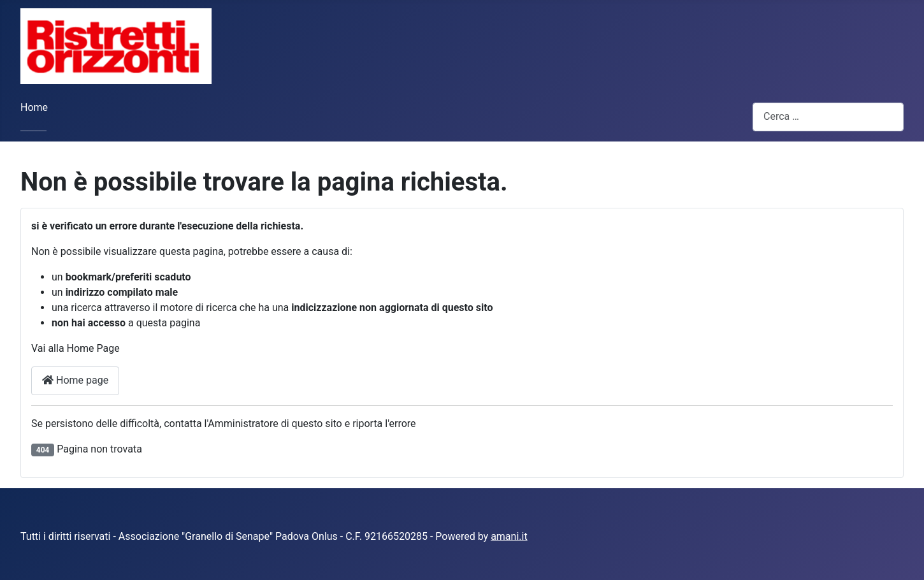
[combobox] (828, 117)
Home (34, 107)
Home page (75, 380)
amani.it (509, 536)
